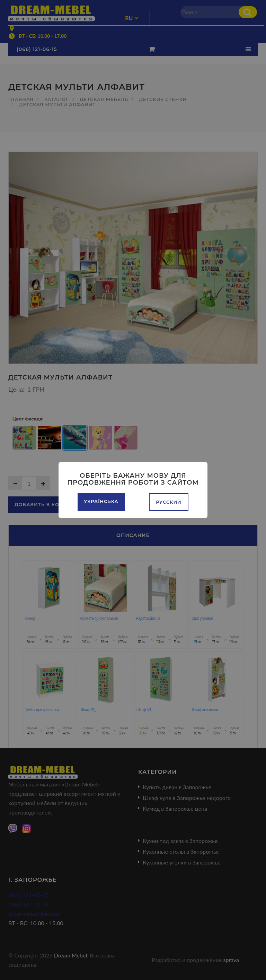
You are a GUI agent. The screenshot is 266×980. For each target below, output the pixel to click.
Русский (169, 502)
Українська (101, 501)
